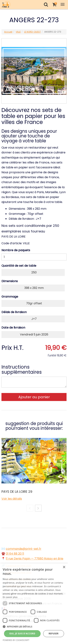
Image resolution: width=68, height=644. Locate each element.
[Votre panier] (54, 4)
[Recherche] (46, 4)
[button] (34, 627)
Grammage (10, 297)
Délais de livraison (14, 312)
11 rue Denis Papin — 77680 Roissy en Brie (35, 559)
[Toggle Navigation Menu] (63, 4)
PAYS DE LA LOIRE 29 (17, 492)
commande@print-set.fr (24, 549)
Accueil (8, 32)
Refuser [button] (53, 634)
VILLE (18, 32)
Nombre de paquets (16, 250)
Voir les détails (12, 499)
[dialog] (34, 604)
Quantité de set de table (19, 266)
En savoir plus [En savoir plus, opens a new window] (10, 597)
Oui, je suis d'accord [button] (22, 634)
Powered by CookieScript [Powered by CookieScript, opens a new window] (16, 640)
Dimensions (10, 281)
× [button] (64, 567)
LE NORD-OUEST (32, 32)
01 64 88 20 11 (15, 554)
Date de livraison (13, 328)
